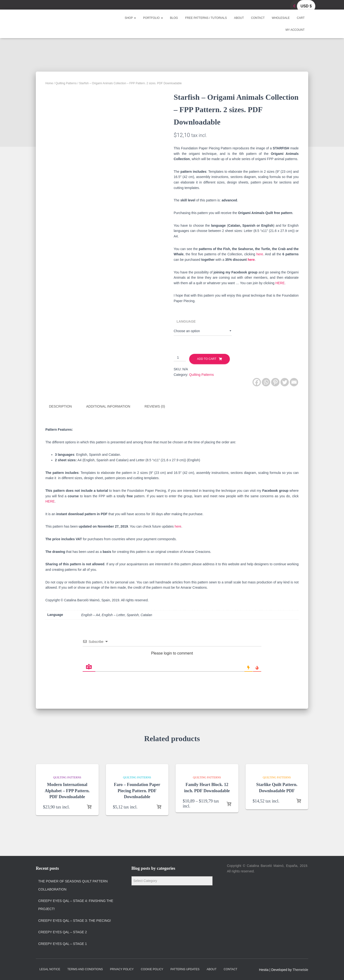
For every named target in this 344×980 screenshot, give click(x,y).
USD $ (306, 6)
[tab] (64, 407)
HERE (280, 283)
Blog (174, 18)
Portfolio (153, 18)
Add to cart (207, 359)
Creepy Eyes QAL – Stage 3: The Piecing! (75, 920)
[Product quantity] (180, 358)
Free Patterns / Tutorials (206, 18)
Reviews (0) (155, 406)
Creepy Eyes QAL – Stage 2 (63, 932)
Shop (130, 18)
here (260, 254)
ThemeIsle (300, 970)
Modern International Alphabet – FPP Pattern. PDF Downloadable (67, 790)
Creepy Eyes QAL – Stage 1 (63, 943)
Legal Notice (50, 969)
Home (49, 83)
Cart (301, 18)
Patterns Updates (185, 969)
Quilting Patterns (66, 83)
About (239, 18)
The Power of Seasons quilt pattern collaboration (73, 885)
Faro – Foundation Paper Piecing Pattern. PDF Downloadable (137, 790)
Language (186, 321)
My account (295, 30)
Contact (258, 18)
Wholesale (281, 18)
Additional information (108, 406)
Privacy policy (122, 969)
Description (60, 406)
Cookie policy (152, 969)
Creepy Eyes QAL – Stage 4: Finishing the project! (76, 905)
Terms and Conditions (85, 969)
